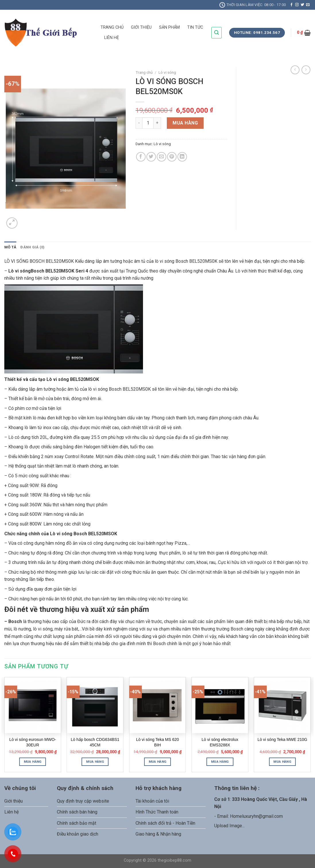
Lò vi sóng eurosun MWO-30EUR (33, 742)
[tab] (10, 247)
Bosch (15, 621)
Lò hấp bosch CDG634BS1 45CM (95, 742)
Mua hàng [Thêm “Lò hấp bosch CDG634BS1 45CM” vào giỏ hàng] (95, 762)
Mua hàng (185, 123)
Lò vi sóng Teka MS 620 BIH (157, 742)
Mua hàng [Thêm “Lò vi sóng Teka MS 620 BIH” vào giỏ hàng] (158, 762)
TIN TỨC (195, 27)
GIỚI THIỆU (141, 27)
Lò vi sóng (167, 72)
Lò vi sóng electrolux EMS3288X (220, 742)
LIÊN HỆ (112, 38)
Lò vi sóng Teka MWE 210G (282, 739)
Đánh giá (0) (32, 247)
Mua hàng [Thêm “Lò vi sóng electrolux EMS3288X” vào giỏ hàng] (220, 762)
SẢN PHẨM (169, 27)
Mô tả (10, 247)
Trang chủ (144, 72)
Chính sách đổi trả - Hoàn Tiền (165, 823)
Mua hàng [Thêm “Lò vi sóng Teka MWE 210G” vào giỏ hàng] (282, 762)
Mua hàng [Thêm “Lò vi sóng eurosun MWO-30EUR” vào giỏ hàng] (33, 762)
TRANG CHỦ (112, 27)
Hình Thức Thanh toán (157, 812)
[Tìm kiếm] (217, 33)
